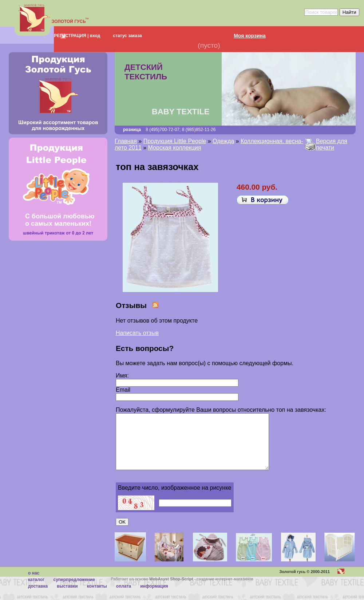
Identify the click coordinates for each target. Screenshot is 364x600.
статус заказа (127, 36)
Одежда (223, 141)
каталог (36, 591)
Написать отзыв (137, 333)
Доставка (38, 597)
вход (94, 36)
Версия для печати (332, 144)
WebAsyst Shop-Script (171, 590)
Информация (154, 597)
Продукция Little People (175, 141)
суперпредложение (74, 591)
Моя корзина (250, 36)
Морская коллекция (175, 148)
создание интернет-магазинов (225, 590)
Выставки (67, 597)
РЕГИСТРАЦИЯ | (71, 36)
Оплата (124, 597)
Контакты (97, 597)
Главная (126, 141)
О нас (34, 584)
